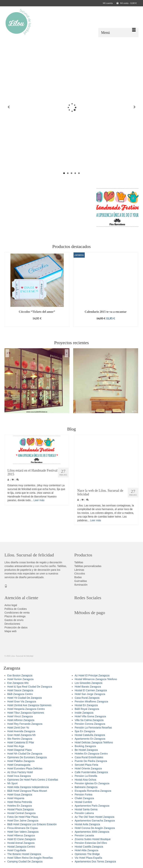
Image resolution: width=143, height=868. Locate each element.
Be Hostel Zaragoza (86, 750)
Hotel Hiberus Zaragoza (21, 835)
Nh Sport (12, 783)
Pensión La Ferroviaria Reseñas (93, 728)
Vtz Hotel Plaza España (88, 858)
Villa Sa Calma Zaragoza (89, 720)
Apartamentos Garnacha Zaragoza (95, 821)
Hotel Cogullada (17, 850)
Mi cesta (127, 3)
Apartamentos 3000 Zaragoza (92, 832)
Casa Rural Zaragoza (87, 698)
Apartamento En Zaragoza (90, 739)
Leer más (39, 500)
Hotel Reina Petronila (20, 802)
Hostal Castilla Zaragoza (89, 847)
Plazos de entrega (15, 616)
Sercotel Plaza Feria (86, 765)
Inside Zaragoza (84, 713)
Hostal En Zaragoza (86, 705)
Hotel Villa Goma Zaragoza (90, 716)
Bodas (78, 577)
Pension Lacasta (84, 835)
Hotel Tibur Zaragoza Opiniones (26, 713)
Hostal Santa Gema (86, 809)
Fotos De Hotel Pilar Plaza (23, 817)
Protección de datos (16, 627)
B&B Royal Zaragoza (87, 709)
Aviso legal (11, 605)
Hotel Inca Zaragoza (19, 776)
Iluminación (81, 585)
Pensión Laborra (84, 813)
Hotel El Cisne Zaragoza (21, 839)
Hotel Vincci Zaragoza (20, 716)
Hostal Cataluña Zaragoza (90, 735)
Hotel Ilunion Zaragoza (20, 679)
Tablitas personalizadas (88, 566)
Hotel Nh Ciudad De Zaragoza (25, 754)
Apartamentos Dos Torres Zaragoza (95, 861)
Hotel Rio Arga (16, 746)
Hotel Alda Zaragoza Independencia (28, 787)
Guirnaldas (81, 581)
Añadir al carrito (37, 324)
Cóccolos (80, 574)
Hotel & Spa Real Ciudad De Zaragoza (30, 687)
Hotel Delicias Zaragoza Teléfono (94, 742)
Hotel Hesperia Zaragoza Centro (26, 709)
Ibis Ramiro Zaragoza (20, 739)
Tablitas (79, 562)
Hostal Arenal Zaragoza (21, 843)
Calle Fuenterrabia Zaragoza (91, 772)
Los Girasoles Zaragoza (89, 683)
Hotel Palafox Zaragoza (21, 761)
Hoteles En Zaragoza (20, 806)
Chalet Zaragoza (84, 798)
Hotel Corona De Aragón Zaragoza (95, 828)
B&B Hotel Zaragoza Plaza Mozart (27, 791)
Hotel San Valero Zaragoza (23, 832)
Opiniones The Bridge (87, 854)
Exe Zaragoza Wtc (18, 683)
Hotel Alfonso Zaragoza (21, 720)
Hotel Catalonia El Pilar (21, 742)
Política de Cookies (16, 609)
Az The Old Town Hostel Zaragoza (94, 817)
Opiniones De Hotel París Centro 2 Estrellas (33, 780)
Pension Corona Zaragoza (90, 724)
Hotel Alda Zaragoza (86, 850)
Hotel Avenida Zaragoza (21, 731)
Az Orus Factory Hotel (20, 772)
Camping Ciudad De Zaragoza (25, 861)
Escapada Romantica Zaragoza (93, 791)
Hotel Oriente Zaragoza (88, 768)
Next (134, 107)
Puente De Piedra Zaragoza (91, 761)
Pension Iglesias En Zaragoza (92, 783)
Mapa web (11, 631)
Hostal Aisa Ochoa (85, 780)
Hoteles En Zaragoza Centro (91, 754)
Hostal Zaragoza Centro (21, 847)
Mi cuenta (108, 3)
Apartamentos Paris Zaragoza (92, 806)
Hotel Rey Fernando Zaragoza (25, 724)
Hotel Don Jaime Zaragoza (23, 821)
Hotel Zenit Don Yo (18, 728)
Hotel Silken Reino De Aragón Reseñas (30, 858)
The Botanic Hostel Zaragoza (24, 854)
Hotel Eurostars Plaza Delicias (25, 768)
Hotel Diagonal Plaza (19, 750)
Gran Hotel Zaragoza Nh (22, 735)
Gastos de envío (14, 620)
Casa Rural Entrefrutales (89, 757)
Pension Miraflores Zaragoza (91, 702)
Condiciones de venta (17, 613)
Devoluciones (12, 624)
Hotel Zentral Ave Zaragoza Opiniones (29, 705)
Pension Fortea (84, 795)
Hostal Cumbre (83, 802)
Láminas (79, 570)
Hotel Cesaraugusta (19, 765)
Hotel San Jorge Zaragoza (90, 694)
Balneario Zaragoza (86, 787)
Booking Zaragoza (85, 746)
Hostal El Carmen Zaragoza (91, 690)
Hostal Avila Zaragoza (87, 824)
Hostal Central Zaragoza (21, 813)
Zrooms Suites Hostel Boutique (93, 839)
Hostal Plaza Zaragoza (20, 809)
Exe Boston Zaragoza (20, 675)
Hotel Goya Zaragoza (20, 795)
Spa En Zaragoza (85, 731)
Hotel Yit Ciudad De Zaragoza (24, 698)
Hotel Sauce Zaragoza (20, 690)
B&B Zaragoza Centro (20, 694)
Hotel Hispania (16, 798)
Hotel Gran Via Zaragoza (22, 702)
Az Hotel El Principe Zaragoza (92, 675)
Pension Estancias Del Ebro (91, 843)
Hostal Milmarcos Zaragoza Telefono (96, 679)
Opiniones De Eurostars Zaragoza (27, 757)
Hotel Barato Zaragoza (88, 687)
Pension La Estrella (86, 776)
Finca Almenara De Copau (23, 828)
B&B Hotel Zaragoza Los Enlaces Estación (32, 824)
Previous (9, 107)
